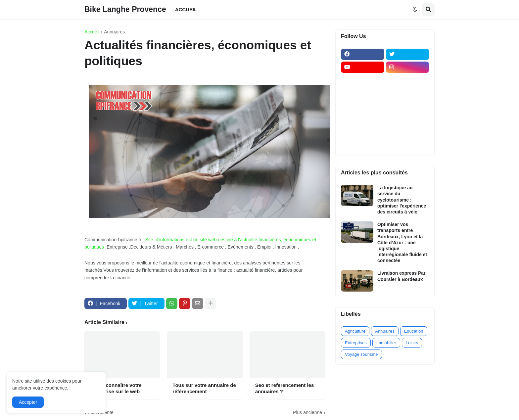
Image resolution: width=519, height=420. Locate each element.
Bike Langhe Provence (125, 9)
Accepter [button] (28, 402)
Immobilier (386, 343)
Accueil (92, 32)
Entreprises (356, 343)
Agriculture (355, 331)
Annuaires (114, 32)
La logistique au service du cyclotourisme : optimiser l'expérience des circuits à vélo (402, 200)
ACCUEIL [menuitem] (186, 9)
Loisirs (412, 343)
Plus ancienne (307, 412)
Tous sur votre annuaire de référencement (204, 388)
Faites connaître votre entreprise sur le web (116, 388)
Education (414, 331)
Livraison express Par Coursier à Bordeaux (401, 276)
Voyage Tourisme (361, 354)
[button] (415, 10)
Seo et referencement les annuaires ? (285, 388)
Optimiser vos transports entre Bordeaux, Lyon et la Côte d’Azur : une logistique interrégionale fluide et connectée (402, 242)
